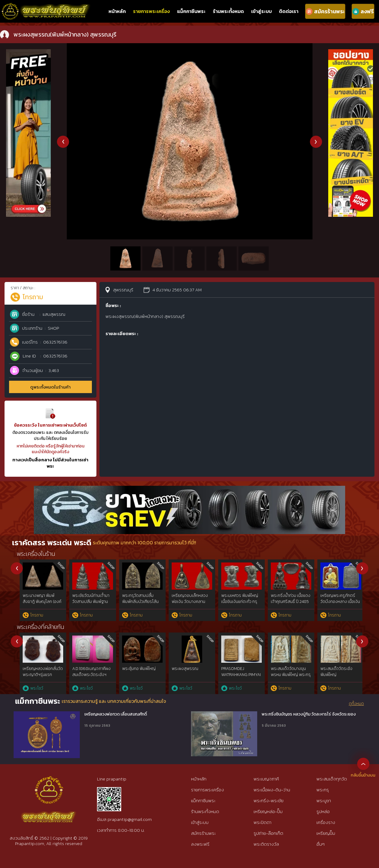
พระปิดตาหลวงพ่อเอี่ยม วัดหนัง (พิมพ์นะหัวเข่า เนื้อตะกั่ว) (335, 601)
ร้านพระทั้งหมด (228, 11)
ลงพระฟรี (200, 844)
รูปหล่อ (323, 811)
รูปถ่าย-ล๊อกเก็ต (268, 833)
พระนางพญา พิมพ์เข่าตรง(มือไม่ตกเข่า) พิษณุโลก (237, 601)
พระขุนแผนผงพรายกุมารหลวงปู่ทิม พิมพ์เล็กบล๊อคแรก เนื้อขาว (286, 601)
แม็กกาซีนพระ (191, 11)
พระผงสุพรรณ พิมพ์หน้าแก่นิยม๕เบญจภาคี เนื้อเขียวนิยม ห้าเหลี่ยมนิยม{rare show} (337, 677)
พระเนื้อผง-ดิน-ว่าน (272, 790)
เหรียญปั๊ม (326, 833)
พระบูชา (324, 801)
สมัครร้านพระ (203, 833)
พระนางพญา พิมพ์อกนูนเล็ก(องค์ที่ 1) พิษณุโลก (187, 601)
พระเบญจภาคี (266, 779)
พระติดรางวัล (266, 844)
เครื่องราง (326, 822)
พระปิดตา (262, 822)
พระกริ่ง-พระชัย (269, 801)
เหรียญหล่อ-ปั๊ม (268, 811)
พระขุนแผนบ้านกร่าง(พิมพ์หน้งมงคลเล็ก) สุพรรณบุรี (38, 601)
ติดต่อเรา (289, 11)
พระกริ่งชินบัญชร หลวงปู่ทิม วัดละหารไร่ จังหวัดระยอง (309, 714)
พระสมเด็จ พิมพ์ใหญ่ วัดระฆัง (136, 672)
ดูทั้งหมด (356, 704)
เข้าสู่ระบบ (261, 11)
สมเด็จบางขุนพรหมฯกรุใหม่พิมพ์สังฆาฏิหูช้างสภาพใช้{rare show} (238, 674)
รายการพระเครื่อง (151, 11)
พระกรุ (323, 790)
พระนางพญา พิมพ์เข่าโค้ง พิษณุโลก (137, 599)
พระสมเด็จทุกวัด (332, 779)
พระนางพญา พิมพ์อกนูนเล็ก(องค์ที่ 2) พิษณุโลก (87, 601)
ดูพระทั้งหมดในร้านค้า (50, 387)
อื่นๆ (321, 844)
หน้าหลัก (117, 11)
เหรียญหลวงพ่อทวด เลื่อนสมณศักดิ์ (116, 714)
